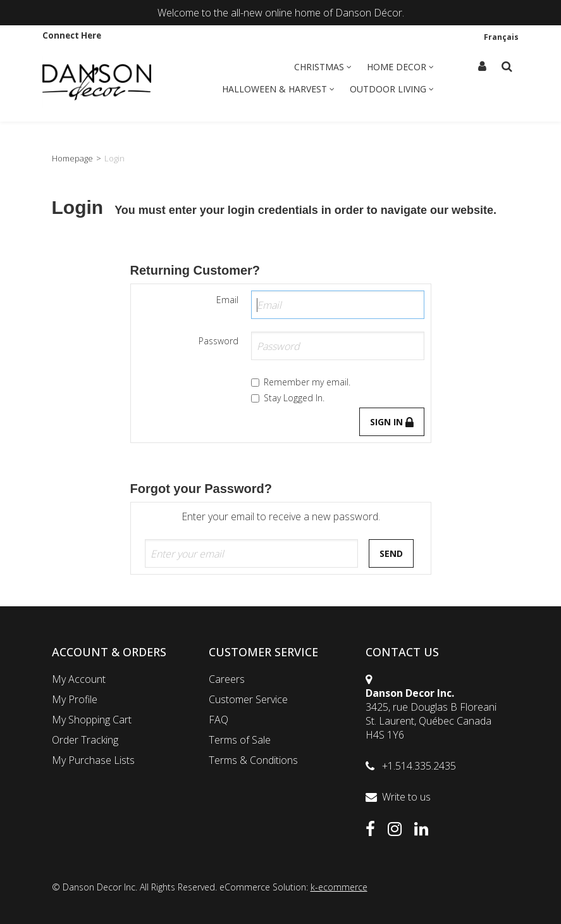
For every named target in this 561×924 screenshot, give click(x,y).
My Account (79, 679)
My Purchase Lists (93, 760)
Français (501, 37)
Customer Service (248, 699)
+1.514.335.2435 (419, 766)
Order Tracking (85, 740)
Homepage (72, 158)
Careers (227, 679)
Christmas (323, 67)
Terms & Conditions (253, 760)
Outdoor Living (392, 89)
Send (391, 553)
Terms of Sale (240, 740)
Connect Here (72, 35)
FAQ (219, 720)
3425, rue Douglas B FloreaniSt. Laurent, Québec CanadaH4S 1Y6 (431, 721)
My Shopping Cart (92, 720)
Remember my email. (301, 382)
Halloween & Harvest (278, 89)
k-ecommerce (339, 887)
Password (219, 341)
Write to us (406, 797)
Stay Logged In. (288, 398)
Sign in (392, 422)
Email (227, 300)
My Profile (75, 699)
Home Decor (400, 67)
